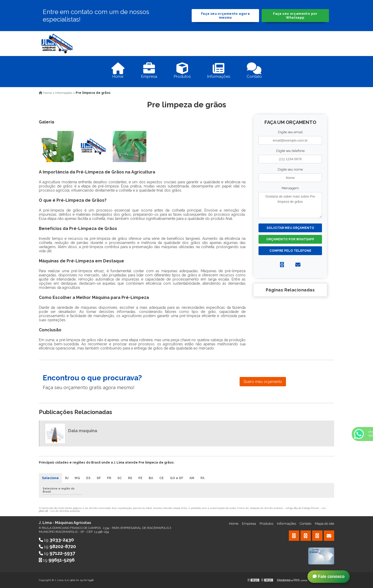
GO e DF (177, 478)
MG (77, 478)
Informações (286, 524)
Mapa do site (325, 524)
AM (192, 478)
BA (151, 478)
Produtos (266, 524)
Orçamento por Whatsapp (290, 239)
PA (202, 478)
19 (56, 540)
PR (109, 478)
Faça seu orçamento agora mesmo (225, 16)
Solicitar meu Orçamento (290, 228)
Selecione (50, 478)
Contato (306, 524)
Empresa (249, 524)
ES (88, 478)
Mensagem (290, 188)
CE (162, 478)
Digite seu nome (290, 169)
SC (120, 478)
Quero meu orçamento (263, 382)
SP (99, 478)
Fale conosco (329, 576)
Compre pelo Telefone (290, 251)
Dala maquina (83, 431)
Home (234, 524)
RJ (67, 478)
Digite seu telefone (290, 151)
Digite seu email (290, 132)
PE (140, 478)
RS (130, 478)
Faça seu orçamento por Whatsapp (295, 16)
